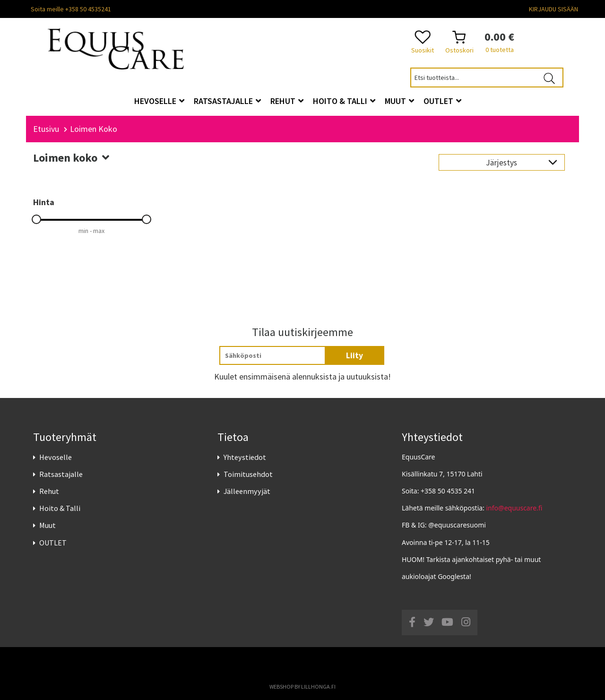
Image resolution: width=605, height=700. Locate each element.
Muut (48, 525)
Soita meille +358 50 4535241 (71, 9)
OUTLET (53, 543)
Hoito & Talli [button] (344, 101)
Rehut (49, 491)
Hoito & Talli (60, 508)
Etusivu (46, 129)
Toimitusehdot (248, 474)
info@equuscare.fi (514, 508)
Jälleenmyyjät (247, 491)
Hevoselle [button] (159, 101)
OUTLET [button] (442, 101)
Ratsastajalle (61, 474)
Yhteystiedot (245, 457)
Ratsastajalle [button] (227, 101)
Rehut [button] (287, 101)
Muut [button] (399, 101)
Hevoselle (56, 457)
